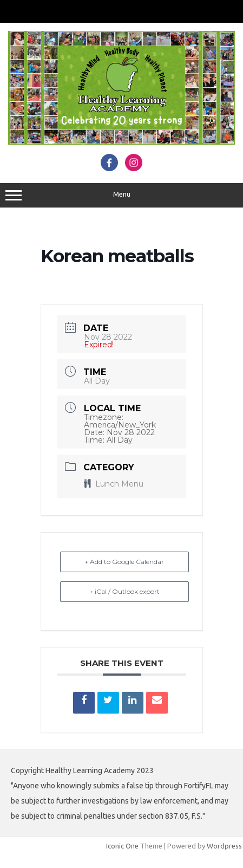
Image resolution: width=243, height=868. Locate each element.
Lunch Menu (114, 484)
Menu (122, 196)
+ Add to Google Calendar (124, 562)
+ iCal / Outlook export (124, 591)
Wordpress (224, 846)
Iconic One (122, 846)
